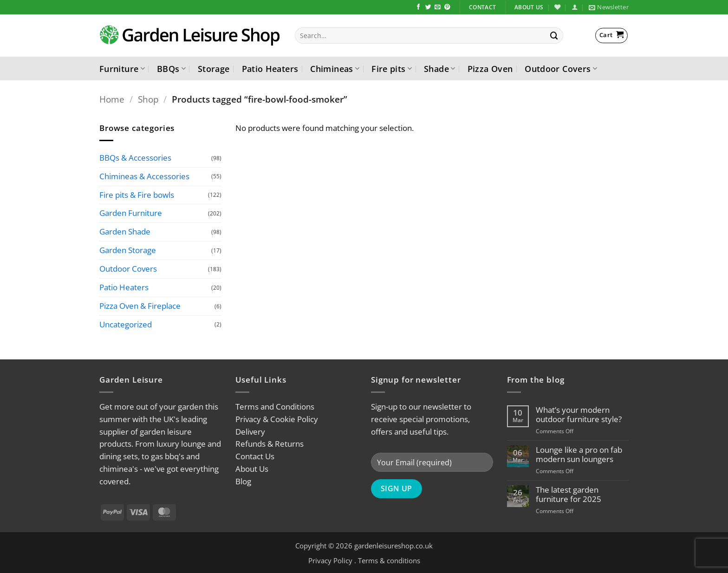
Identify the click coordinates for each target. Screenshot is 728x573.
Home (112, 99)
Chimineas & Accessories (144, 176)
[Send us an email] (438, 7)
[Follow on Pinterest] (447, 7)
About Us (252, 469)
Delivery (250, 432)
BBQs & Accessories (135, 158)
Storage (214, 68)
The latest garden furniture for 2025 (569, 495)
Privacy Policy (330, 560)
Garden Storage (128, 250)
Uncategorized (126, 324)
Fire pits (392, 68)
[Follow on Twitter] (428, 7)
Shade (439, 68)
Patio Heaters (270, 68)
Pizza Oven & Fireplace (140, 306)
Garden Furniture (131, 213)
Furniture (122, 68)
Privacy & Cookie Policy (277, 419)
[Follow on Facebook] (419, 7)
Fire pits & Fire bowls (137, 195)
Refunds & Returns (270, 444)
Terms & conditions (389, 560)
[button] (575, 7)
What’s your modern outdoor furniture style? (579, 415)
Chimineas (335, 68)
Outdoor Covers (561, 68)
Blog (243, 481)
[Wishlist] (557, 7)
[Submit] (554, 36)
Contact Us (255, 456)
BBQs (171, 68)
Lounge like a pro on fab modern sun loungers (579, 455)
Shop (148, 99)
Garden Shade (125, 232)
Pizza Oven (490, 68)
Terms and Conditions (275, 407)
